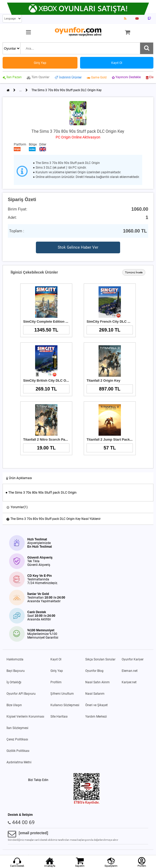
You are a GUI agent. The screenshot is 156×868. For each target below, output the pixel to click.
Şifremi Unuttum (62, 694)
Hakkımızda (15, 659)
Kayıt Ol (56, 659)
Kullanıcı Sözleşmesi (65, 705)
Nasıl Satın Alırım (97, 682)
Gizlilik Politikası (18, 751)
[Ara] (147, 48)
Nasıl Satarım (95, 694)
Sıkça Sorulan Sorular (100, 659)
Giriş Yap (57, 671)
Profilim (56, 682)
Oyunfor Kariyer (133, 659)
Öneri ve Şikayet (96, 705)
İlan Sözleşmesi (17, 728)
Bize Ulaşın (14, 705)
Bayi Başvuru (16, 671)
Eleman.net (130, 671)
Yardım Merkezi (96, 717)
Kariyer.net (129, 682)
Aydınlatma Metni (19, 762)
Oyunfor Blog (94, 671)
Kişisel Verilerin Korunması (25, 717)
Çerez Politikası (17, 739)
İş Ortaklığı (14, 682)
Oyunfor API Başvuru (21, 694)
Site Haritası (59, 717)
